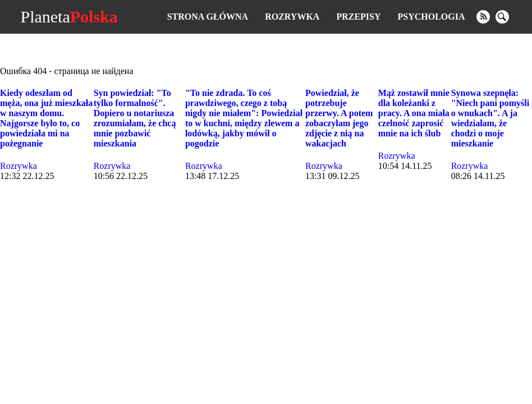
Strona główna (208, 17)
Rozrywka (292, 17)
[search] (502, 17)
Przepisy (358, 17)
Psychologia (432, 17)
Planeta (69, 17)
